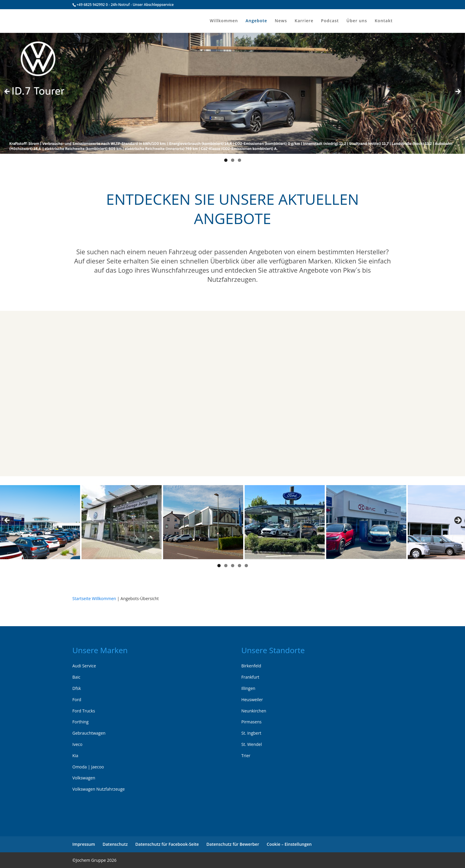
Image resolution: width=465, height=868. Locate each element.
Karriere (304, 21)
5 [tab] (246, 566)
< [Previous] (7, 92)
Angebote (256, 21)
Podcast (330, 21)
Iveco (77, 744)
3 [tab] (239, 160)
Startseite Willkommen (94, 598)
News (281, 21)
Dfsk (77, 688)
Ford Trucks (84, 711)
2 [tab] (233, 160)
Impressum (84, 844)
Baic (76, 677)
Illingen (248, 688)
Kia (75, 756)
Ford (77, 700)
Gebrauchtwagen (89, 733)
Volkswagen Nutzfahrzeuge (99, 789)
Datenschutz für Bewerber (233, 844)
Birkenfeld (251, 666)
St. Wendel (252, 744)
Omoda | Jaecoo (88, 767)
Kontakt (384, 21)
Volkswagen (84, 778)
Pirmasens (251, 722)
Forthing (81, 722)
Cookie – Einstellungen (289, 844)
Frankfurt (250, 677)
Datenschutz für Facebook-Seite (167, 844)
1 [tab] (226, 160)
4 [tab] (239, 566)
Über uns (357, 21)
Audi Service (84, 666)
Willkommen (224, 21)
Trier (246, 756)
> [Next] (458, 92)
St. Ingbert (251, 733)
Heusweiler (252, 700)
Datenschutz (115, 844)
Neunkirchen (254, 711)
